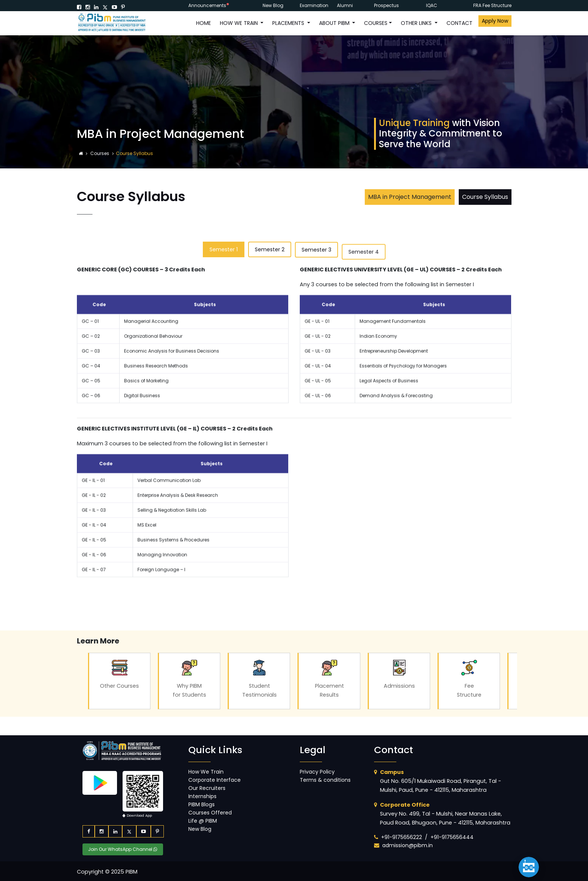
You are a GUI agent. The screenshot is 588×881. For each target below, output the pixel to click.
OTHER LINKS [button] (417, 23)
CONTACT (459, 23)
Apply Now (495, 21)
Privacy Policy (317, 772)
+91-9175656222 (402, 837)
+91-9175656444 (452, 837)
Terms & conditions (325, 780)
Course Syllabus (485, 197)
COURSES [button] (376, 23)
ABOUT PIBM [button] (335, 23)
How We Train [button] (240, 23)
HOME (204, 23)
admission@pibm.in (407, 845)
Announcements (207, 5)
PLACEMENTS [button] (289, 23)
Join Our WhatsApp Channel (123, 849)
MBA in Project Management (410, 197)
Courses (100, 153)
